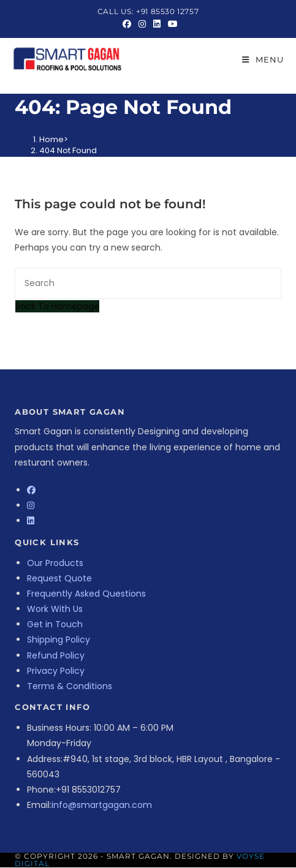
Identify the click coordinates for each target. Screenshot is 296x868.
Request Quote (59, 578)
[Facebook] (31, 490)
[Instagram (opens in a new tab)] (142, 24)
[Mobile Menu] (263, 59)
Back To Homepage (57, 306)
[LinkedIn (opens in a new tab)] (157, 24)
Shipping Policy (59, 640)
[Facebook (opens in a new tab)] (127, 24)
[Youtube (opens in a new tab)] (171, 24)
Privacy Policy (56, 671)
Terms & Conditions (70, 686)
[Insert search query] (148, 283)
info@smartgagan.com (102, 805)
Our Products (55, 563)
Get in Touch (55, 624)
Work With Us (55, 609)
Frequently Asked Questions (86, 594)
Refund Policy (56, 655)
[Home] (51, 139)
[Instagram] (31, 505)
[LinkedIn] (31, 521)
